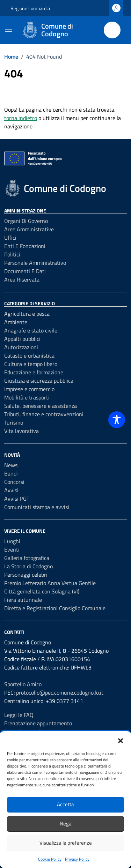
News (11, 465)
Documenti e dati (25, 271)
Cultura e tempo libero (31, 364)
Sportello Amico (23, 684)
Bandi (11, 473)
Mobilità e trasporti (27, 397)
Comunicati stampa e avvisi (37, 507)
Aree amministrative (29, 229)
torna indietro (21, 118)
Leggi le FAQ (19, 715)
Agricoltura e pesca (27, 314)
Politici (12, 254)
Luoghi (12, 541)
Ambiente (16, 322)
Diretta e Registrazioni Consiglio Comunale (55, 608)
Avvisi (11, 490)
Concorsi (14, 482)
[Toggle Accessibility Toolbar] (117, 420)
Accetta (65, 804)
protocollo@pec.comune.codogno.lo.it (60, 693)
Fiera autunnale (23, 600)
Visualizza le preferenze (66, 843)
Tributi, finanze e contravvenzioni (44, 414)
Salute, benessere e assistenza (41, 406)
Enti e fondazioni (25, 246)
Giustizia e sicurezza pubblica (39, 381)
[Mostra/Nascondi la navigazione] (8, 29)
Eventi (12, 549)
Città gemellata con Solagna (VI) (42, 591)
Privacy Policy (77, 859)
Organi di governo (26, 221)
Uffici (10, 238)
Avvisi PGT (17, 499)
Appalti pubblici (22, 339)
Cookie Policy (50, 859)
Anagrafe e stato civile (31, 330)
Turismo (14, 422)
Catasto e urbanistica (29, 356)
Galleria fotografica (27, 558)
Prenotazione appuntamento (38, 723)
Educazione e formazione (34, 372)
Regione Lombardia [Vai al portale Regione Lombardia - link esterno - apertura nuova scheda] (30, 8)
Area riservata (22, 279)
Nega (66, 824)
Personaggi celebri (26, 575)
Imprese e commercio (29, 389)
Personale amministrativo (35, 263)
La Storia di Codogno (28, 566)
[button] (121, 740)
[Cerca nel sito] (112, 30)
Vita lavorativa (21, 431)
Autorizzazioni (21, 347)
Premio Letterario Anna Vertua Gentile (50, 583)
